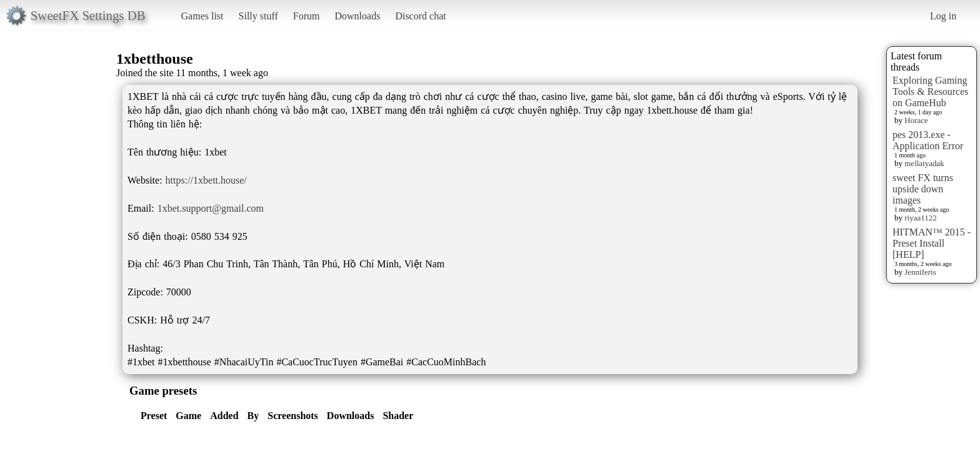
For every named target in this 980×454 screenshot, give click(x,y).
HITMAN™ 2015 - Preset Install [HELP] (932, 243)
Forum (307, 16)
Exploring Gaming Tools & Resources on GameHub (931, 91)
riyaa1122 (921, 218)
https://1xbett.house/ (206, 180)
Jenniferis (920, 272)
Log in (943, 16)
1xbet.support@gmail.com (211, 208)
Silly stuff (258, 16)
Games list (202, 16)
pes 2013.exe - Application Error (928, 140)
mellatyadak (924, 163)
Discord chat (420, 16)
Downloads (357, 16)
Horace (916, 120)
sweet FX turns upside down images (923, 189)
